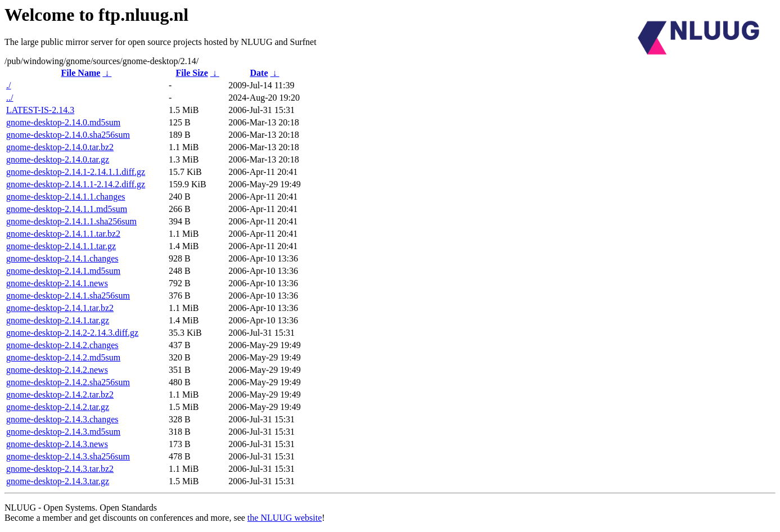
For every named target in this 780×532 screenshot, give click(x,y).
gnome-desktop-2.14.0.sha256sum (68, 135)
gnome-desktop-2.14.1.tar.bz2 (60, 308)
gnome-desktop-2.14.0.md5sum (63, 122)
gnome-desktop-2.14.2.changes (62, 345)
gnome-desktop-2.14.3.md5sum (63, 432)
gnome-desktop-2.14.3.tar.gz (58, 481)
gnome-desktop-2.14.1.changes (62, 258)
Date (259, 73)
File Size (191, 73)
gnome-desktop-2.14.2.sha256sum (68, 382)
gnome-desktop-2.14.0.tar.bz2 (60, 147)
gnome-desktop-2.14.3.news (57, 444)
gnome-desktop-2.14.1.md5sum (63, 271)
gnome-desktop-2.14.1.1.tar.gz (61, 246)
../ (10, 98)
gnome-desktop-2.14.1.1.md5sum (67, 209)
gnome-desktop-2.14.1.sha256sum (68, 296)
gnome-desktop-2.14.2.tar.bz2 (60, 395)
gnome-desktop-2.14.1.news (57, 283)
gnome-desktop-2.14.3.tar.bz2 (60, 469)
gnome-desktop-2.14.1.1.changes (66, 197)
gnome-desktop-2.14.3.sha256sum (68, 456)
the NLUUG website (285, 518)
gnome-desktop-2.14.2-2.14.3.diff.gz (72, 333)
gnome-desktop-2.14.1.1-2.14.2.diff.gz (76, 184)
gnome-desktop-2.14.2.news (57, 370)
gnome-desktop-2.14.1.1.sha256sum (71, 221)
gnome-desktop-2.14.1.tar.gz (58, 320)
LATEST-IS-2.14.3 (40, 110)
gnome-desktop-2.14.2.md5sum (63, 357)
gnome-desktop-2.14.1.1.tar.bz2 (63, 234)
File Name (81, 73)
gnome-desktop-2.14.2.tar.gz (58, 407)
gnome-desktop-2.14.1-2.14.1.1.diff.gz (76, 172)
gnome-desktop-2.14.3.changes (62, 419)
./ (8, 85)
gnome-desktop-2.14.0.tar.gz (58, 159)
